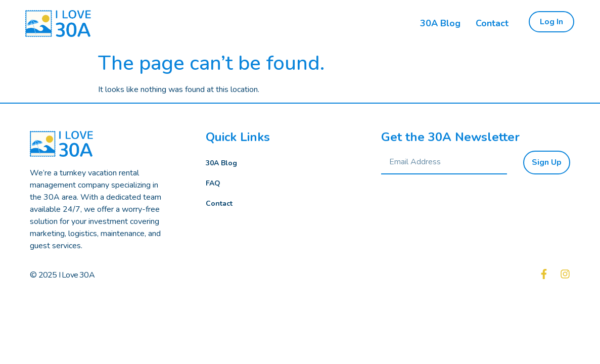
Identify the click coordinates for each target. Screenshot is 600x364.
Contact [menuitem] (492, 23)
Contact (219, 203)
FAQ (213, 183)
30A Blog (221, 163)
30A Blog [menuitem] (440, 23)
